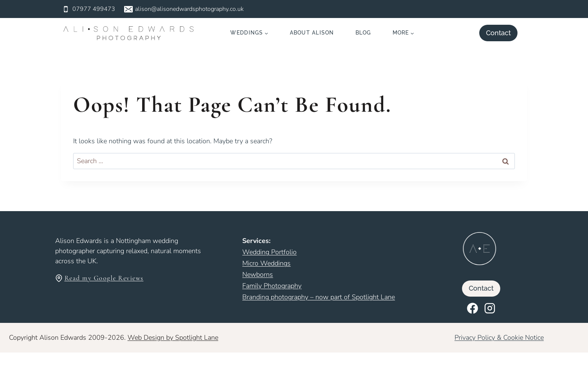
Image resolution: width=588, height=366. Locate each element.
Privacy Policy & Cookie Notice (499, 337)
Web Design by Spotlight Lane (173, 337)
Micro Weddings (266, 263)
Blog (363, 33)
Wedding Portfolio (269, 252)
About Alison (312, 33)
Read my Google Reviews (104, 278)
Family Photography (272, 286)
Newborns (258, 274)
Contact (498, 33)
